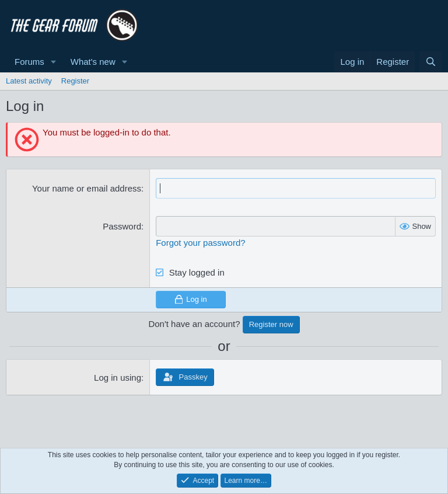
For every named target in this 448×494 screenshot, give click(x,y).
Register (75, 81)
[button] (54, 62)
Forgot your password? (200, 243)
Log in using (118, 378)
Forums (29, 62)
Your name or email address (87, 188)
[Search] (431, 62)
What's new (93, 62)
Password (122, 226)
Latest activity (29, 81)
